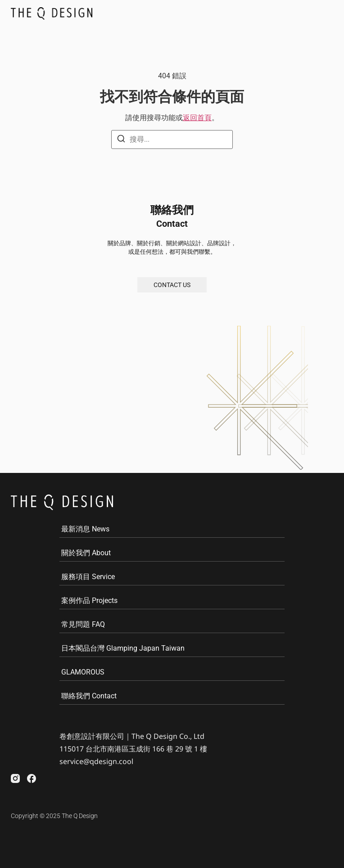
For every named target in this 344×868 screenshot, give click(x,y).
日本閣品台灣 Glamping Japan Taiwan (123, 648)
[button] (324, 13)
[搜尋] (121, 140)
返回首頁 (197, 118)
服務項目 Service (88, 577)
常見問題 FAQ (83, 624)
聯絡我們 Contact (89, 696)
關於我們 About (86, 553)
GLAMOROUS (83, 672)
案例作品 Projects (89, 600)
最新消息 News (85, 529)
